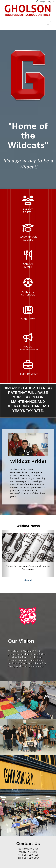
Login (41, 1)
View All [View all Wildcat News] (28, 580)
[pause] (28, 454)
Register (51, 1)
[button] (11, 444)
